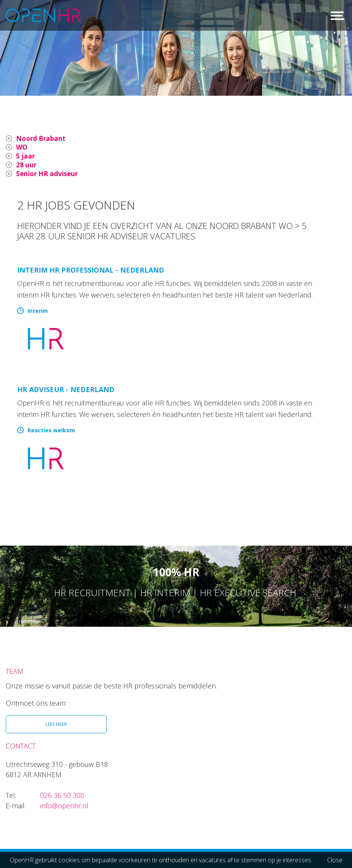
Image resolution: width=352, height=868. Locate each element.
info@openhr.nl (64, 808)
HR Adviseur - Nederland (66, 391)
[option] (176, 48)
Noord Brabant (42, 139)
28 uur (27, 166)
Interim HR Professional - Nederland (91, 272)
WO (22, 148)
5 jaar (26, 157)
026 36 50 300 (62, 797)
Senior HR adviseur (48, 175)
